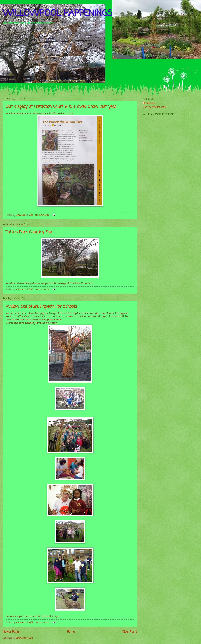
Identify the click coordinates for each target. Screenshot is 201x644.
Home (71, 632)
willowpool (150, 103)
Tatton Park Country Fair (29, 232)
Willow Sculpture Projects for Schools (41, 307)
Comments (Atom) (24, 638)
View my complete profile (155, 107)
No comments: (42, 215)
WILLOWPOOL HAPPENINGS (58, 14)
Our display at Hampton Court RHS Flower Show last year (61, 107)
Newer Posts (11, 632)
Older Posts (130, 632)
